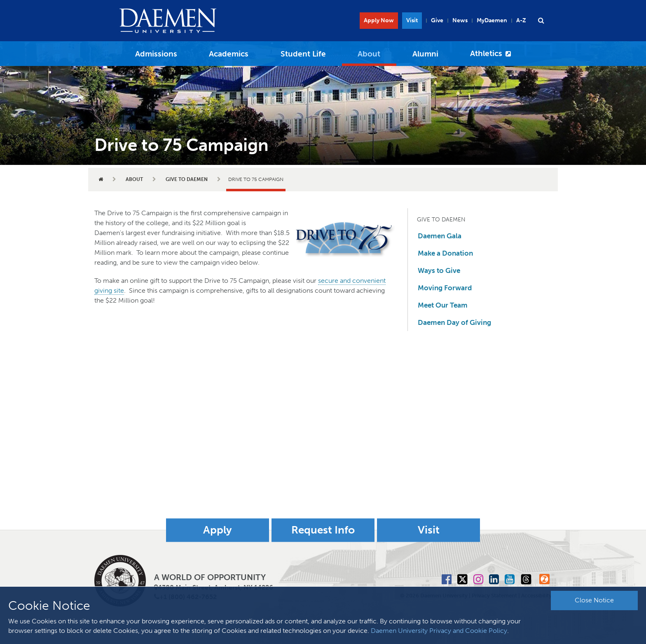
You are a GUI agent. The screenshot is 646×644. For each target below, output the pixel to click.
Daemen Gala (440, 236)
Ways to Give (439, 270)
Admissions (156, 54)
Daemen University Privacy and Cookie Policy (439, 631)
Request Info (323, 530)
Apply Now (379, 20)
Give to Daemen (187, 179)
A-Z (521, 20)
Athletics (486, 53)
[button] (541, 21)
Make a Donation (445, 253)
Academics (229, 54)
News (460, 20)
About (369, 54)
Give (437, 20)
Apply (218, 530)
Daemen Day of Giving (454, 322)
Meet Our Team (443, 305)
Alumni (425, 54)
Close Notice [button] (594, 600)
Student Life (303, 54)
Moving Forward (445, 288)
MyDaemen (492, 20)
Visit (412, 20)
